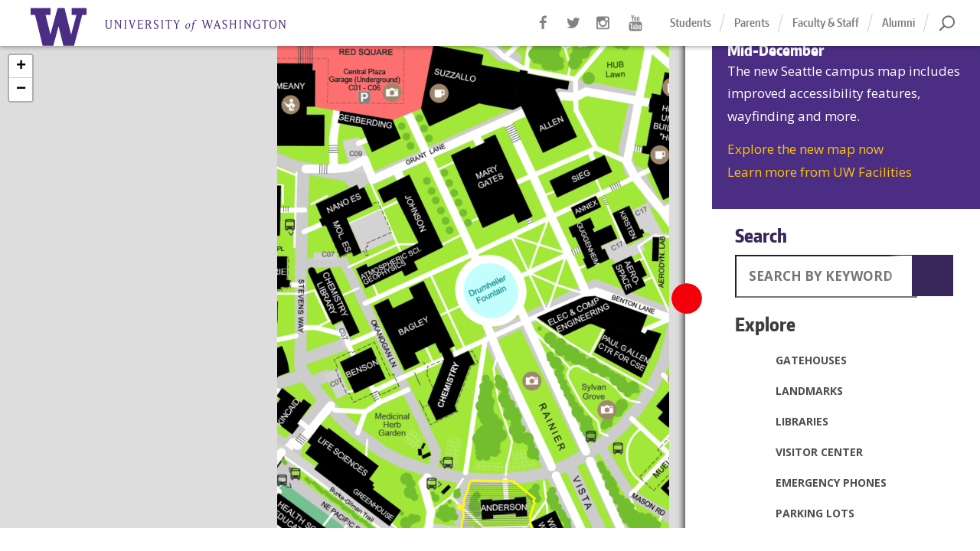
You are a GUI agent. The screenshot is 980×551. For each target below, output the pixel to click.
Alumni (898, 23)
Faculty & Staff (826, 23)
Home (176, 27)
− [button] (21, 90)
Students (691, 23)
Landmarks (793, 390)
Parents (752, 23)
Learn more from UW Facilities (820, 172)
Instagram (605, 31)
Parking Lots (799, 513)
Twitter (574, 31)
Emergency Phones (815, 482)
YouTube (635, 31)
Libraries (786, 421)
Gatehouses (795, 360)
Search (761, 235)
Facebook (544, 31)
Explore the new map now (805, 149)
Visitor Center (803, 452)
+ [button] (21, 67)
